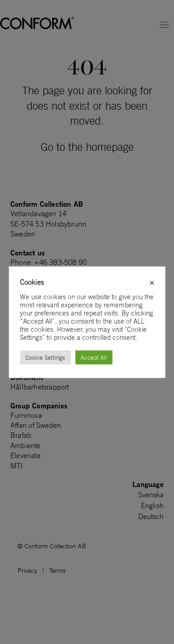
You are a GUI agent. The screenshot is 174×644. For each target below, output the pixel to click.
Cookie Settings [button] (45, 357)
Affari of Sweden (36, 425)
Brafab (21, 435)
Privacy (27, 570)
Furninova (26, 415)
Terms (57, 570)
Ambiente (26, 445)
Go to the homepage (87, 147)
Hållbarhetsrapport (40, 387)
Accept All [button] (94, 357)
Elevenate (26, 455)
